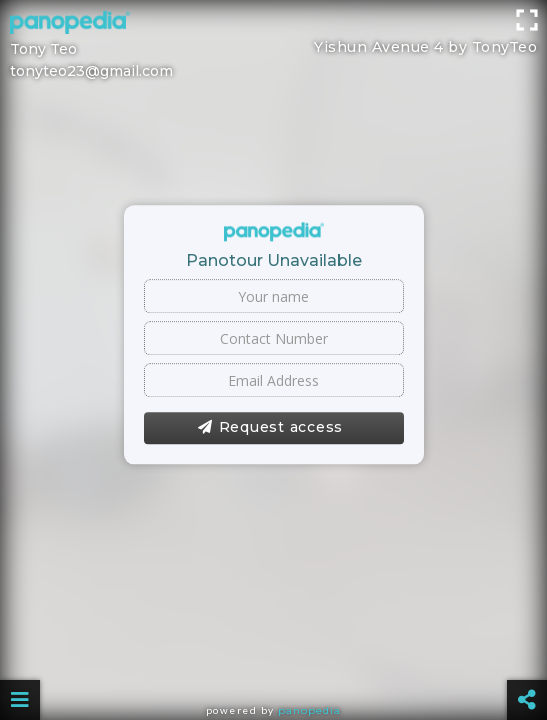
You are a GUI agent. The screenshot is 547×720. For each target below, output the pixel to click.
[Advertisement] (273, 45)
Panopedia (309, 710)
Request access (270, 428)
